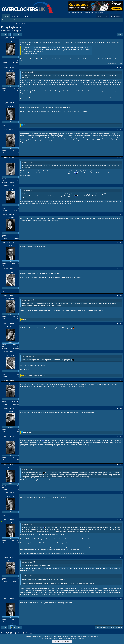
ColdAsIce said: (27, 357)
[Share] (118, 38)
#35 (121, 437)
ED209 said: (25, 576)
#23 (121, 103)
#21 (121, 38)
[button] (21, 16)
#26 (121, 186)
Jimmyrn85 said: (27, 300)
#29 (121, 269)
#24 (121, 130)
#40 (121, 599)
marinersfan (7, 31)
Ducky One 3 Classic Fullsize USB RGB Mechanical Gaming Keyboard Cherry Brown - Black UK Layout (55, 47)
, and (35, 376)
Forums (6, 16)
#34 (121, 408)
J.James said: (26, 191)
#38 (121, 520)
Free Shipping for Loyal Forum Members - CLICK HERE (85, 13)
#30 (121, 295)
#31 (121, 324)
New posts (6, 20)
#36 (121, 465)
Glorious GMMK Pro (83, 111)
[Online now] (2, 522)
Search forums (15, 20)
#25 (121, 158)
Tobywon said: (26, 72)
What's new (16, 16)
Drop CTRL (70, 111)
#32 (121, 352)
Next (19, 34)
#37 (121, 493)
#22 (121, 67)
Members (27, 16)
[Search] (117, 16)
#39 (121, 557)
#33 (121, 380)
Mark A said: (25, 470)
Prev (5, 34)
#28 (121, 242)
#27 (121, 214)
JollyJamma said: (27, 562)
